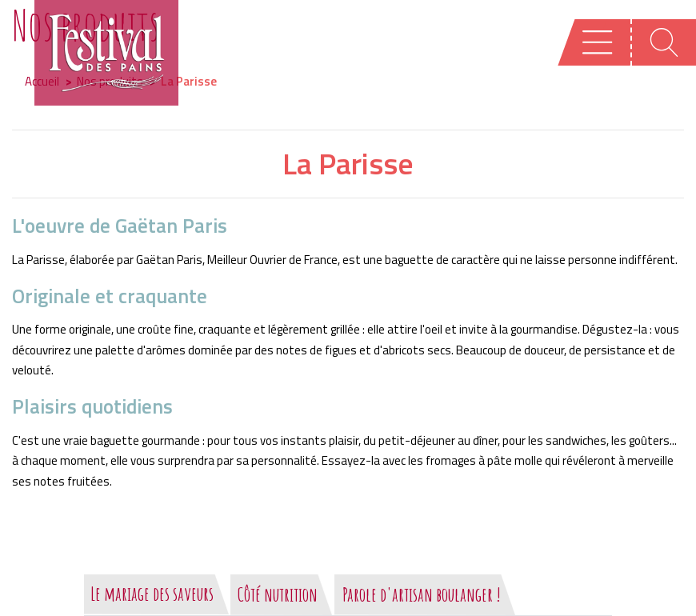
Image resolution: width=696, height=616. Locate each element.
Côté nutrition (278, 594)
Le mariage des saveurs (152, 594)
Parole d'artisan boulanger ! (422, 594)
